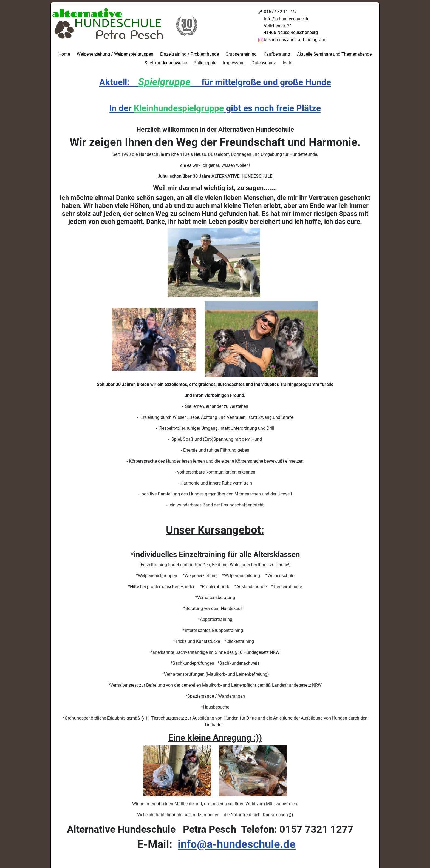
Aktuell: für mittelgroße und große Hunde (215, 82)
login (288, 63)
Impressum (234, 63)
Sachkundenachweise (166, 63)
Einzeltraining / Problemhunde (189, 54)
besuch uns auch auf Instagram (295, 40)
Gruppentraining (241, 54)
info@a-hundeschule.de (287, 19)
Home (64, 54)
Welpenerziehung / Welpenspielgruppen (115, 54)
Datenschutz (264, 63)
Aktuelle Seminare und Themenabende (334, 54)
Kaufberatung (277, 54)
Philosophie (205, 63)
